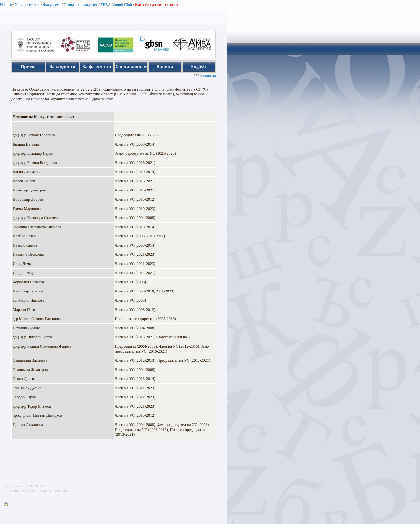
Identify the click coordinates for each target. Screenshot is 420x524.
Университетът (28, 5)
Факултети (52, 5)
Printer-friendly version (8, 505)
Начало (6, 5)
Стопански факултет (81, 5)
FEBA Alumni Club (116, 5)
